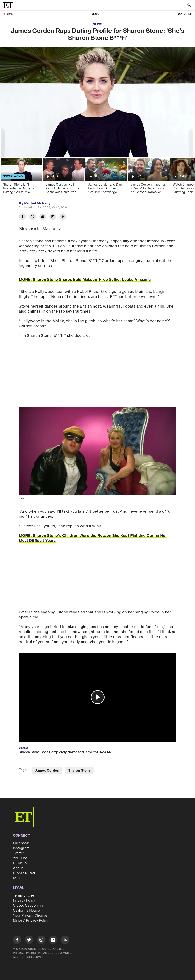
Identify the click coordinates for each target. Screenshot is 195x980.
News (97, 24)
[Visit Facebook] (17, 941)
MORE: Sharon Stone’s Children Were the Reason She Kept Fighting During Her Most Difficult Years (93, 538)
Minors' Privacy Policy (31, 921)
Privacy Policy (24, 900)
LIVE (10, 14)
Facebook (21, 843)
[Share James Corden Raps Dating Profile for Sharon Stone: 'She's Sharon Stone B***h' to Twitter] (33, 217)
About (18, 868)
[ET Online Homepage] (9, 5)
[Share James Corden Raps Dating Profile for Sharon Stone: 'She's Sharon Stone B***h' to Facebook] (23, 217)
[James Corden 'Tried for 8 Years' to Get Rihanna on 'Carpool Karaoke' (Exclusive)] (148, 177)
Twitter (19, 853)
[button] (98, 697)
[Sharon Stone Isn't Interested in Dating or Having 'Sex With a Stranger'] (21, 177)
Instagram (21, 848)
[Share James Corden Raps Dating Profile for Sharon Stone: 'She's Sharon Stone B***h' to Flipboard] (53, 217)
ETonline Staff (24, 873)
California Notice (26, 911)
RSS (16, 878)
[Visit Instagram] (41, 941)
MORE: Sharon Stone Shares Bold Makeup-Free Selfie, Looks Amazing (85, 280)
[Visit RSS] (65, 941)
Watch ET (185, 14)
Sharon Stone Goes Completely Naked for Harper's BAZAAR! (66, 752)
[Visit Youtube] (53, 941)
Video (95, 14)
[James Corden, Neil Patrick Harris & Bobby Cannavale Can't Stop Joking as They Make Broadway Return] (64, 177)
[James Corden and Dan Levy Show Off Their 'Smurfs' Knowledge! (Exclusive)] (106, 177)
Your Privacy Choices (30, 916)
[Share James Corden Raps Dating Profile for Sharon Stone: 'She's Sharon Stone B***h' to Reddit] (43, 217)
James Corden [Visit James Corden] (47, 771)
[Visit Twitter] (29, 941)
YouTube (20, 858)
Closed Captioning (28, 906)
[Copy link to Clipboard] (63, 217)
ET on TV (20, 863)
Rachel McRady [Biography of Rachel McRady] (37, 203)
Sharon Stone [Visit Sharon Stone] (79, 771)
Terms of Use (24, 895)
